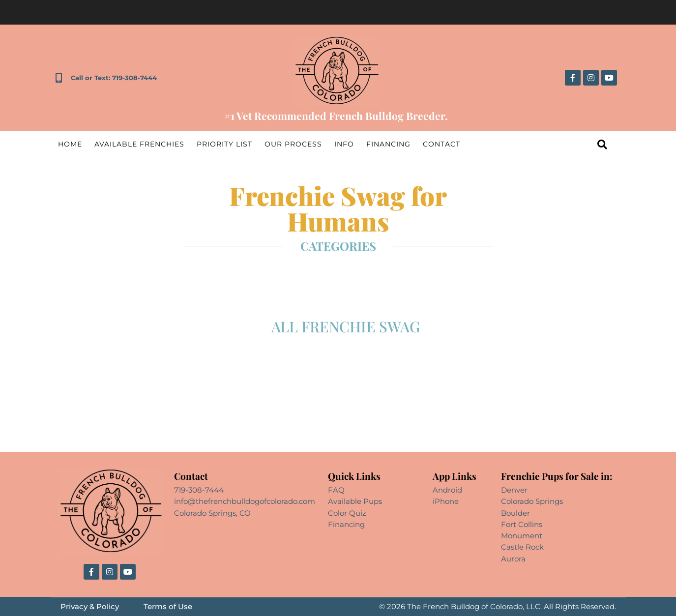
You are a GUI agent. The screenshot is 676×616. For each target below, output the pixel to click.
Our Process (293, 144)
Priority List (224, 144)
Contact (441, 144)
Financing (388, 144)
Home (70, 144)
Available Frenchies (139, 144)
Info (344, 144)
